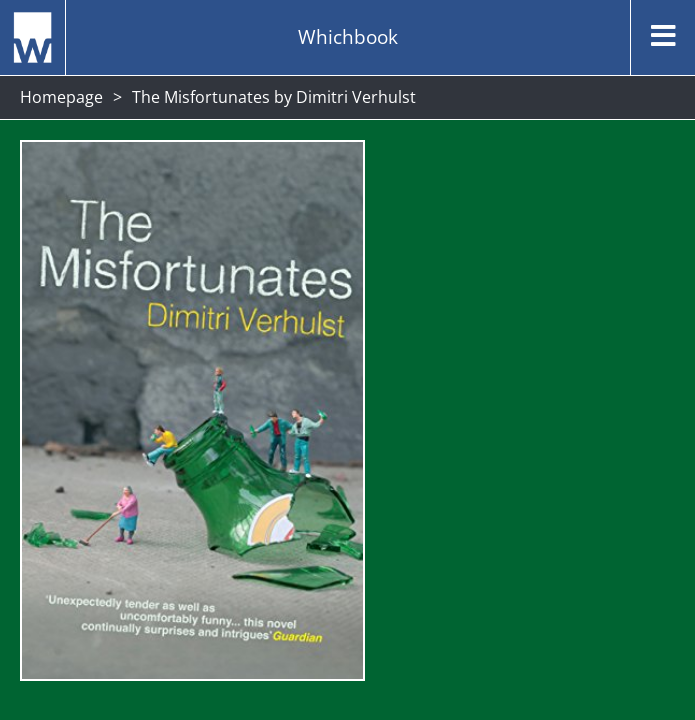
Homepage (61, 97)
